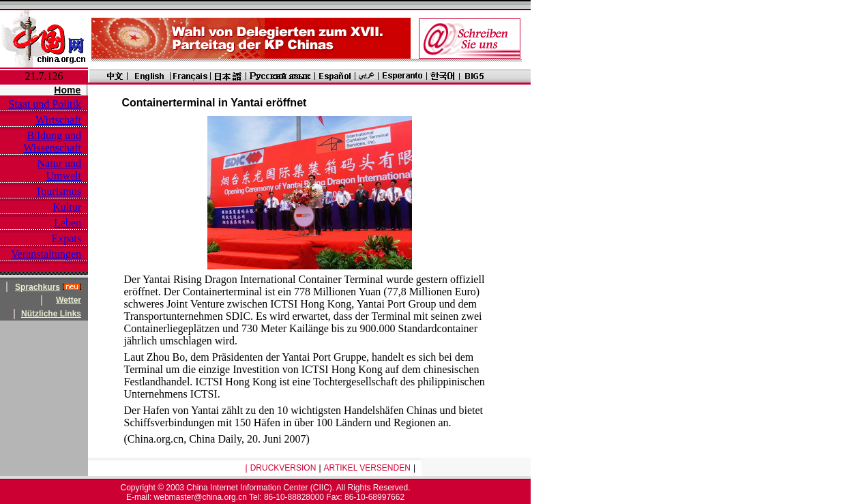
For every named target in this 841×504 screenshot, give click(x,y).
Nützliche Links (51, 314)
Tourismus (58, 191)
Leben (68, 223)
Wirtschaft (58, 120)
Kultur (67, 207)
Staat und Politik (45, 104)
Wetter (69, 300)
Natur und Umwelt (59, 169)
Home (67, 90)
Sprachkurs (38, 287)
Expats (66, 238)
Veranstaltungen (46, 254)
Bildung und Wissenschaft (52, 142)
